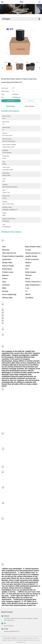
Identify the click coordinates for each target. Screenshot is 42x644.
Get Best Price (11, 101)
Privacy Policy (7, 638)
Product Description (30, 106)
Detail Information (10, 106)
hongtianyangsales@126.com (12, 631)
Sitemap (14, 638)
